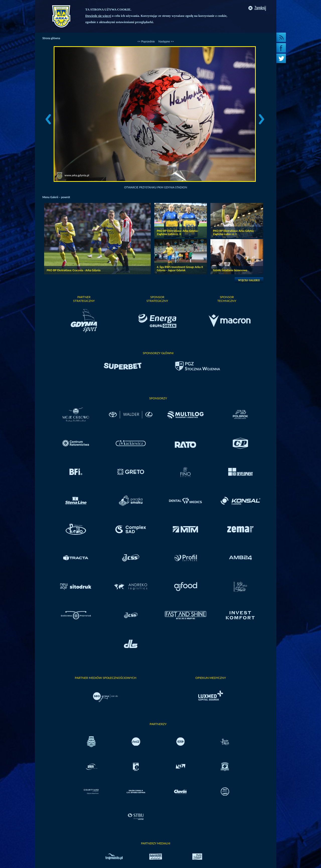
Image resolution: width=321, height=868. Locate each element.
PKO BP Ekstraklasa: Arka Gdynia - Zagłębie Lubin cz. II (178, 232)
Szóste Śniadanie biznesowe (230, 270)
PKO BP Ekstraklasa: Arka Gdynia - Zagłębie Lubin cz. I (234, 232)
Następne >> (166, 41)
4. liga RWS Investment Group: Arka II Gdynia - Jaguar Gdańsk (180, 268)
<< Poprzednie (146, 41)
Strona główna (51, 38)
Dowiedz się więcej (98, 16)
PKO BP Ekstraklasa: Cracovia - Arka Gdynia (74, 270)
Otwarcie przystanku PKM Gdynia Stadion (156, 187)
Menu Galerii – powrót (56, 197)
